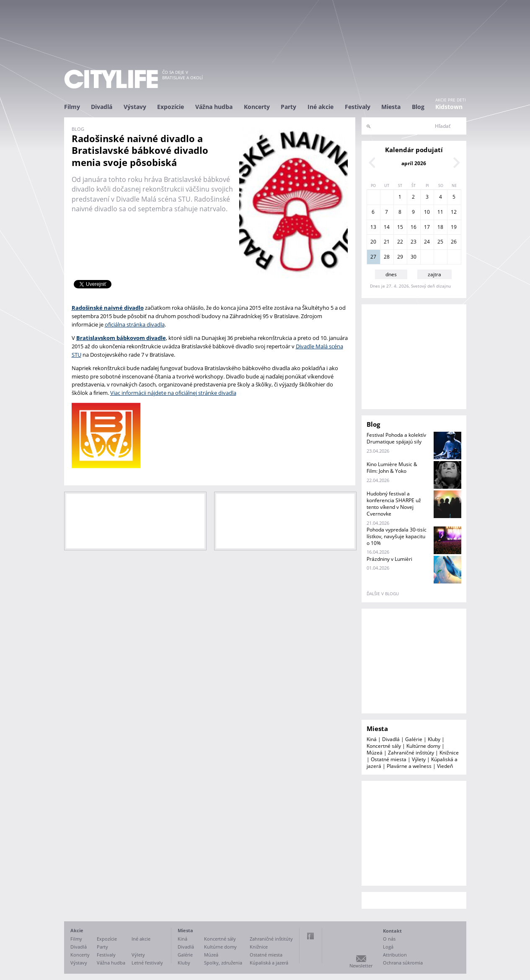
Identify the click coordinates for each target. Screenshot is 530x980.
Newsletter (361, 966)
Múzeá (375, 753)
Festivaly (358, 107)
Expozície (171, 107)
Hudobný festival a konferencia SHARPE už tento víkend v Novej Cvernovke (394, 504)
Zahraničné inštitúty (411, 753)
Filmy (72, 107)
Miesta (391, 107)
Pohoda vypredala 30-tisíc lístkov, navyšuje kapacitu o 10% (397, 536)
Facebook (310, 936)
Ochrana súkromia (403, 963)
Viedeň (445, 766)
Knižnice (449, 753)
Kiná (372, 739)
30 (414, 257)
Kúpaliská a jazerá (269, 963)
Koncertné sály (384, 746)
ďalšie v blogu (383, 594)
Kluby (434, 739)
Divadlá (102, 107)
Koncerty (257, 107)
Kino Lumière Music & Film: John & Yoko (392, 468)
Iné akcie (321, 107)
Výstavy (135, 107)
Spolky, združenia (223, 963)
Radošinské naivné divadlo (108, 308)
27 (373, 257)
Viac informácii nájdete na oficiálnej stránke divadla (173, 393)
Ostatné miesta (389, 759)
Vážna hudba (214, 107)
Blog (418, 107)
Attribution (395, 955)
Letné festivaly (147, 963)
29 (400, 257)
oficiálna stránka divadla (135, 324)
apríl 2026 (414, 163)
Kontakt (392, 931)
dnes (391, 274)
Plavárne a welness (409, 766)
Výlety (419, 759)
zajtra (434, 274)
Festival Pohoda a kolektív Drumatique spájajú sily (396, 438)
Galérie (414, 739)
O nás (389, 939)
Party (288, 107)
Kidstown (449, 107)
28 (387, 257)
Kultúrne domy (423, 746)
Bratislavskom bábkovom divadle (121, 338)
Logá (388, 947)
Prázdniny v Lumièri (389, 559)
